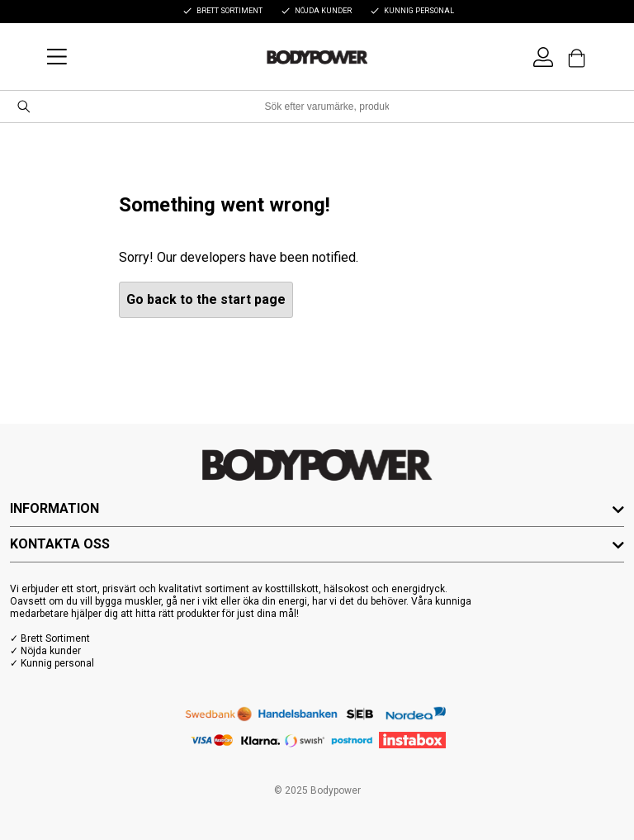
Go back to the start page (206, 299)
